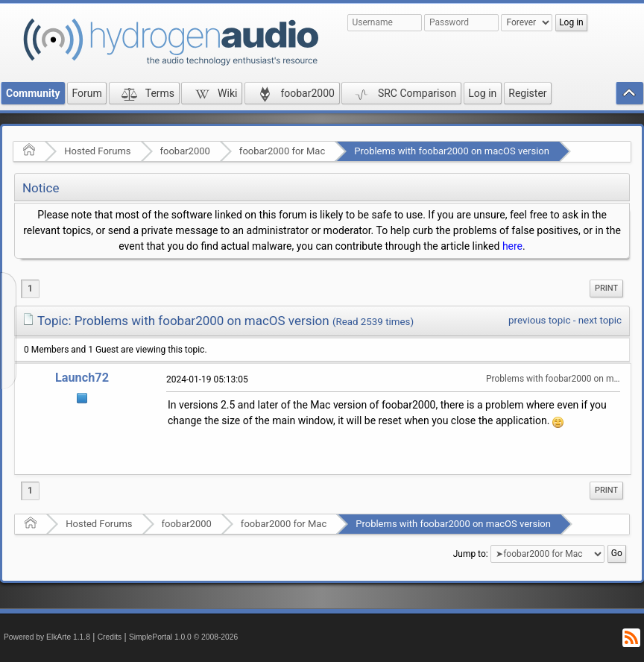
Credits (110, 637)
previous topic (539, 320)
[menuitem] (606, 289)
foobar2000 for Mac (282, 151)
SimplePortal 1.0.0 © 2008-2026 (183, 637)
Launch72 (82, 378)
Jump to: (471, 554)
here (512, 246)
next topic (600, 320)
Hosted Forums (97, 151)
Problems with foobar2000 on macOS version (452, 151)
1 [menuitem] (30, 289)
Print (606, 288)
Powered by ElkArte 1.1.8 (47, 637)
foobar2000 (185, 151)
